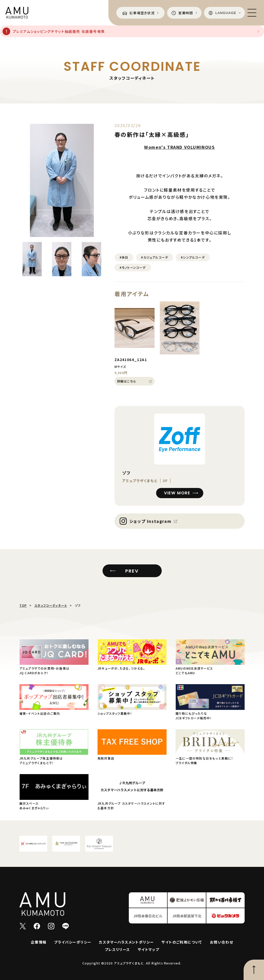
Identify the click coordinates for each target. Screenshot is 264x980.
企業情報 (39, 942)
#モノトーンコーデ (133, 267)
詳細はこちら (127, 381)
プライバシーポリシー (73, 942)
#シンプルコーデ (193, 257)
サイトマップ (148, 949)
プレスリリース (117, 949)
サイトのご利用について (182, 942)
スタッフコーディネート (51, 605)
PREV (132, 571)
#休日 (124, 257)
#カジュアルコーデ (155, 257)
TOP (23, 605)
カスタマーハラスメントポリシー (126, 942)
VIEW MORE (177, 493)
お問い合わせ (222, 942)
